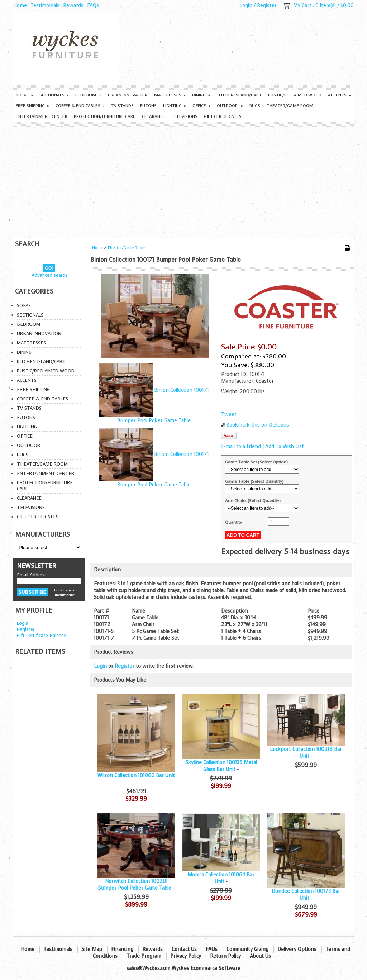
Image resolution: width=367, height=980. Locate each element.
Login (246, 6)
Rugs (255, 106)
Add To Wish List (285, 446)
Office (201, 106)
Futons (148, 106)
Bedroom (88, 95)
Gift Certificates (223, 116)
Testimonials (45, 6)
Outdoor (230, 106)
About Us (260, 956)
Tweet (229, 415)
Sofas (24, 95)
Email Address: (32, 575)
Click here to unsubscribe (65, 593)
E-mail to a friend (241, 446)
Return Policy (225, 956)
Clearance (154, 116)
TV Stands (122, 106)
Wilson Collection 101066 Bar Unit (136, 776)
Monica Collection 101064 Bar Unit (221, 878)
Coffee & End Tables (80, 106)
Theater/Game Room (290, 106)
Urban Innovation (128, 95)
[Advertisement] (183, 181)
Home (20, 6)
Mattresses (170, 95)
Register (267, 6)
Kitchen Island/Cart (239, 95)
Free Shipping (32, 106)
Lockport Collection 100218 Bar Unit (306, 753)
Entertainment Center (42, 116)
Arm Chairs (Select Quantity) (253, 501)
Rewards (73, 6)
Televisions (185, 116)
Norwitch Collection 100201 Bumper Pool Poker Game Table (135, 885)
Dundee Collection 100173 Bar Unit (306, 895)
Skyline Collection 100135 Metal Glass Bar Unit (221, 766)
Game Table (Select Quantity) (254, 481)
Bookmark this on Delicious (258, 425)
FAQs (93, 6)
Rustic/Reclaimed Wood (295, 95)
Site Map (92, 949)
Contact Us (184, 949)
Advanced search (49, 275)
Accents (339, 95)
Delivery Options (297, 949)
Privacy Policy (186, 956)
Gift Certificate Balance (41, 635)
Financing (122, 949)
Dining (201, 95)
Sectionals (54, 95)
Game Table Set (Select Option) (256, 462)
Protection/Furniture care (105, 116)
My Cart (302, 6)
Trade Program (144, 956)
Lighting (175, 106)
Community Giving (247, 949)
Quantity (233, 522)
